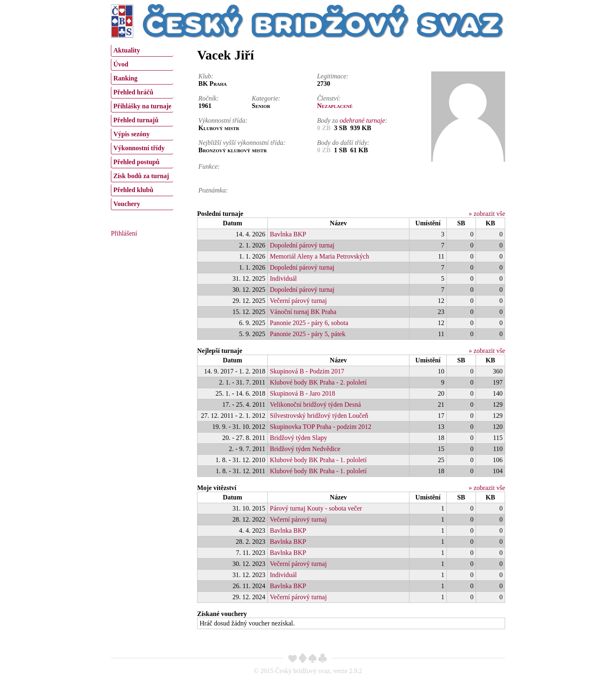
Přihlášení (124, 233)
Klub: (206, 76)
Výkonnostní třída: (223, 120)
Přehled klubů (133, 190)
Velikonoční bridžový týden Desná (315, 404)
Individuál (283, 278)
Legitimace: (333, 76)
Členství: (329, 98)
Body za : (352, 120)
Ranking (125, 78)
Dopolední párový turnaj (302, 245)
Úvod (121, 64)
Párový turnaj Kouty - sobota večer (316, 508)
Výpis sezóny (131, 134)
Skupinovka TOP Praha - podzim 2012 (321, 427)
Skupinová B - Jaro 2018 (302, 393)
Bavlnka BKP (288, 234)
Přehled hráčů (133, 92)
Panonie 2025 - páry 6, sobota (309, 323)
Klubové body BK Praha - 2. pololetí (318, 382)
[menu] (142, 126)
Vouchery (127, 204)
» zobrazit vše (487, 214)
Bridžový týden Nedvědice (305, 449)
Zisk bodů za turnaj (141, 176)
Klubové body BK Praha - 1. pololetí (318, 460)
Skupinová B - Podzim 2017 (307, 371)
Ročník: (209, 98)
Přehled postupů (136, 162)
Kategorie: (266, 98)
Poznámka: (213, 190)
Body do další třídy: (343, 143)
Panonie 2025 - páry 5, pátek (308, 334)
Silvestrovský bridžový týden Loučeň (319, 416)
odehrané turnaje (362, 120)
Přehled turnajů (136, 120)
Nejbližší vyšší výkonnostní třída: (242, 143)
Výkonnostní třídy (139, 148)
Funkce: (209, 166)
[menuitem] (142, 51)
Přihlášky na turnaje (142, 106)
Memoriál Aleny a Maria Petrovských (319, 256)
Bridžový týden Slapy (299, 438)
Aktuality (127, 50)
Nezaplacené (335, 106)
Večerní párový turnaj (298, 301)
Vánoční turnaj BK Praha (303, 312)
